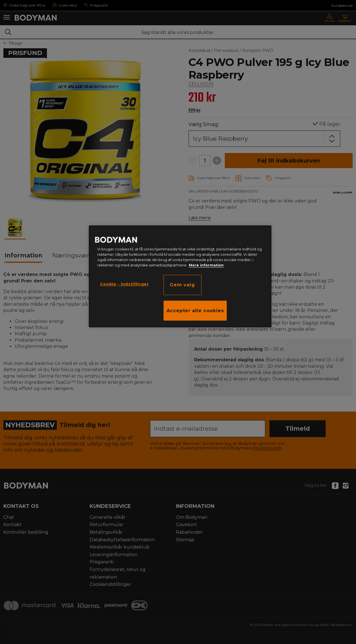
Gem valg (182, 285)
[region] (180, 276)
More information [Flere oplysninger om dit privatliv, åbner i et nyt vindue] (206, 265)
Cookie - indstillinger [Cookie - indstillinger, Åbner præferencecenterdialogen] (124, 284)
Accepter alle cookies (195, 311)
